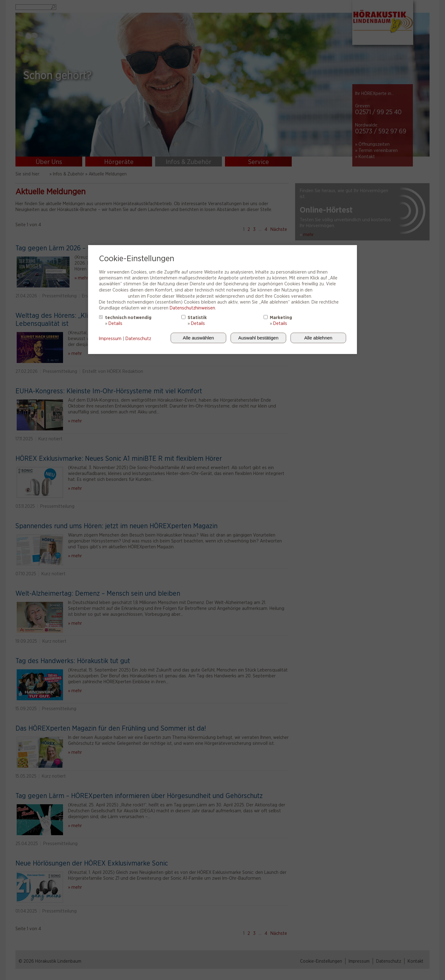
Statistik (197, 317)
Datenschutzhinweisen (192, 308)
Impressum (110, 339)
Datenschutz (138, 339)
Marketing (281, 317)
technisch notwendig (128, 317)
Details (115, 323)
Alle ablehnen (318, 338)
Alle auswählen (199, 338)
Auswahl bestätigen (258, 338)
